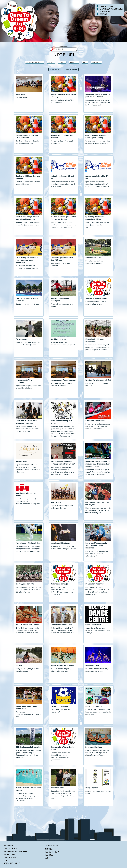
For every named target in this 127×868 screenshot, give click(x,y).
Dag (84, 62)
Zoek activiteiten (64, 46)
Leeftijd (61, 62)
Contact (104, 14)
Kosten (50, 62)
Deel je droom (106, 6)
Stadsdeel (73, 62)
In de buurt (55, 69)
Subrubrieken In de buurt (34, 62)
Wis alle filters (71, 69)
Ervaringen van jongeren (111, 9)
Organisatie (95, 62)
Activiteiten (105, 12)
